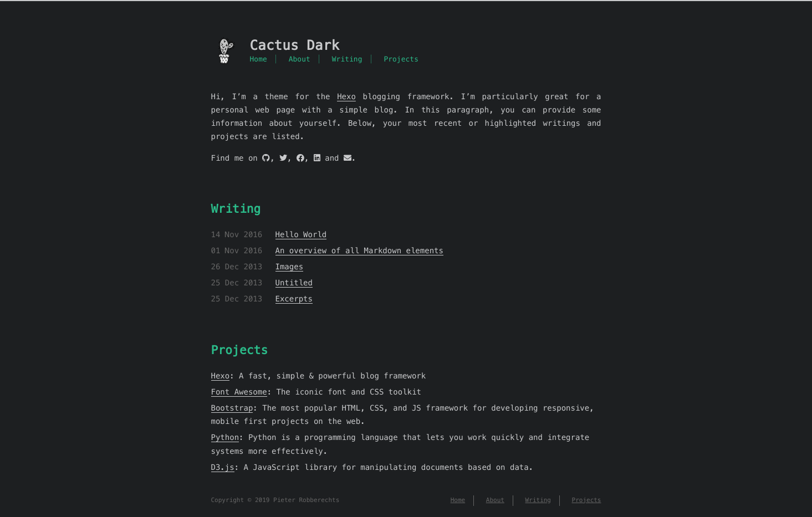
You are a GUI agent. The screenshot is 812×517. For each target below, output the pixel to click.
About (300, 59)
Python (225, 437)
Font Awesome (239, 392)
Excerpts (294, 299)
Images (290, 267)
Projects (401, 59)
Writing (347, 59)
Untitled (294, 283)
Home (259, 59)
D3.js (223, 467)
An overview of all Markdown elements (359, 250)
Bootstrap (232, 408)
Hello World (301, 234)
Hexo (346, 96)
